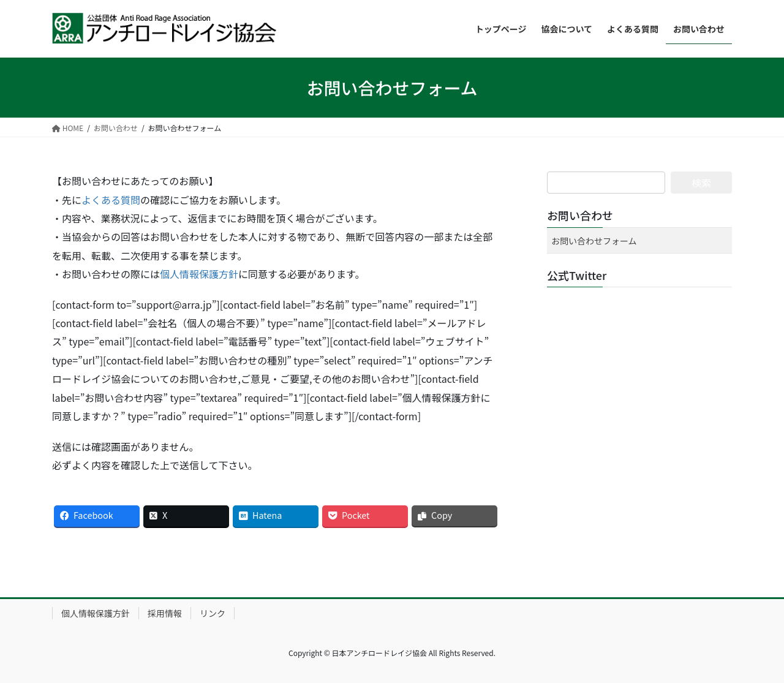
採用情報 (165, 613)
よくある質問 (111, 200)
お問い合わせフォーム (594, 241)
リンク (213, 613)
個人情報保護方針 (199, 274)
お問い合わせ (580, 215)
